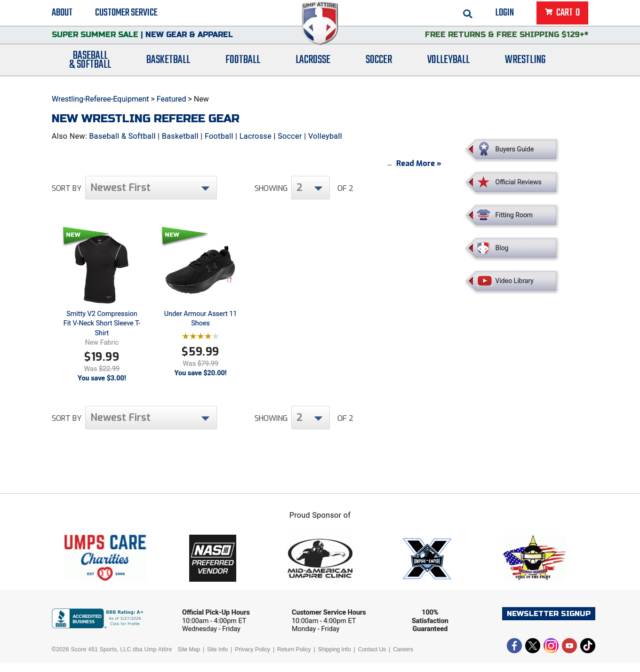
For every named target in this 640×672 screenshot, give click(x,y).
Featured (172, 99)
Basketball (168, 67)
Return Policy (294, 659)
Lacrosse (313, 67)
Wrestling (525, 67)
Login (505, 14)
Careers (403, 659)
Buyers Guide (515, 149)
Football (243, 67)
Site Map (189, 659)
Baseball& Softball (90, 67)
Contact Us (372, 659)
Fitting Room (514, 215)
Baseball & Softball (122, 136)
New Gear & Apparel (189, 40)
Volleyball (448, 67)
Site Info (217, 659)
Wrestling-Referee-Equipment (100, 99)
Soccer (379, 67)
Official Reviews (519, 182)
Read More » (419, 173)
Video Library (515, 281)
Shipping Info (335, 659)
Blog (502, 248)
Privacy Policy (252, 659)
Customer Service (126, 14)
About (62, 14)
